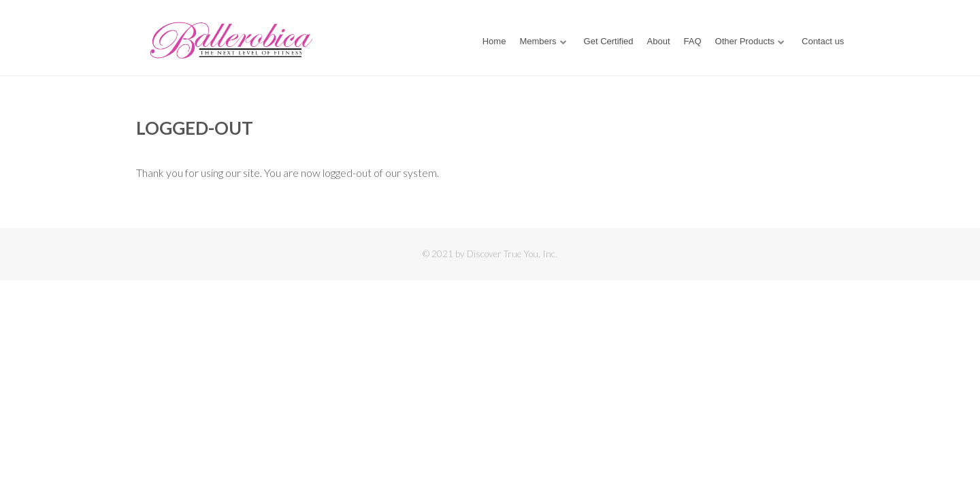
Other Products (745, 41)
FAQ (693, 41)
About (659, 41)
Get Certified (609, 41)
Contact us (823, 41)
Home (494, 41)
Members (538, 41)
